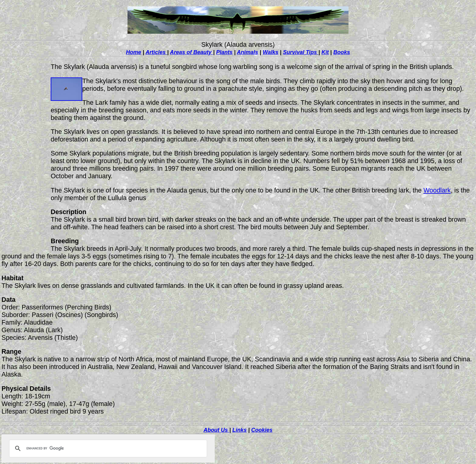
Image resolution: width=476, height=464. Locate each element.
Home (134, 52)
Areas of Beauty (192, 52)
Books (342, 52)
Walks (270, 52)
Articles (156, 52)
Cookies (262, 430)
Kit (325, 52)
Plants (224, 52)
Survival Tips (301, 52)
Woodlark (437, 190)
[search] (107, 449)
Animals (247, 52)
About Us (216, 430)
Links (239, 430)
